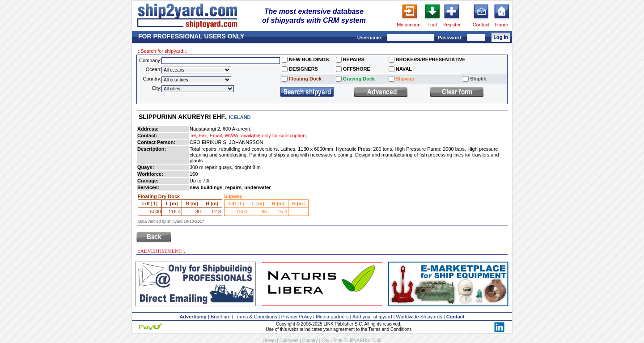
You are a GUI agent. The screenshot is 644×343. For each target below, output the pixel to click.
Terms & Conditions (256, 317)
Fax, (203, 136)
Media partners (332, 317)
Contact (481, 25)
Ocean (269, 341)
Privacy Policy (297, 317)
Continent (289, 341)
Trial (432, 25)
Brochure (221, 317)
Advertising (193, 317)
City (325, 341)
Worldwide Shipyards (419, 317)
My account (409, 25)
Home (502, 25)
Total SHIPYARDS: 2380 (357, 341)
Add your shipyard (372, 317)
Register (451, 25)
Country (310, 341)
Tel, (193, 136)
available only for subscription (273, 136)
